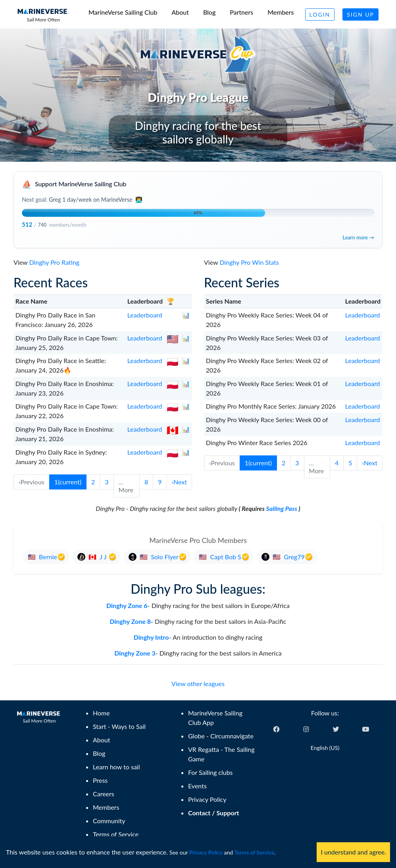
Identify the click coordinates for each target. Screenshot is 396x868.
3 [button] (107, 482)
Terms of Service (254, 852)
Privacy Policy (206, 852)
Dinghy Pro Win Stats (249, 262)
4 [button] (337, 463)
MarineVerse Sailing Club (123, 12)
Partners (241, 12)
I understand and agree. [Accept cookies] (353, 852)
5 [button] (350, 463)
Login (320, 14)
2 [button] (93, 482)
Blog (209, 12)
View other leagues (198, 684)
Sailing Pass (282, 508)
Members (281, 12)
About (180, 12)
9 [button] (160, 482)
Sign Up (360, 14)
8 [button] (146, 482)
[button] (179, 482)
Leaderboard (145, 315)
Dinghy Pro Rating (54, 262)
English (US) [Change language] (325, 748)
